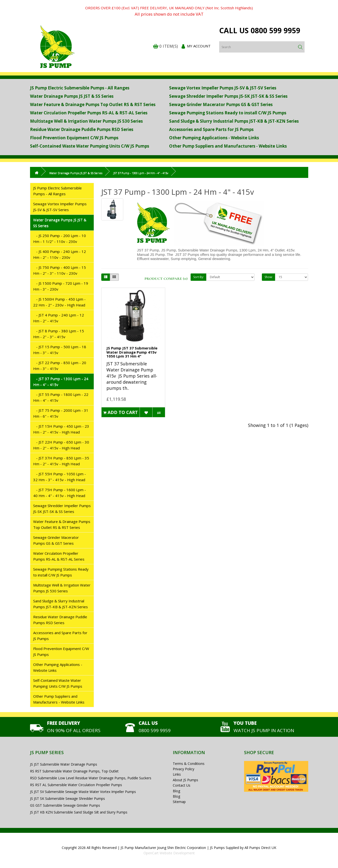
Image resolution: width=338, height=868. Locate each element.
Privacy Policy (184, 769)
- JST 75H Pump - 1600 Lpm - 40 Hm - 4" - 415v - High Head (60, 493)
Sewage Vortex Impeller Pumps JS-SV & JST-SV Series (223, 88)
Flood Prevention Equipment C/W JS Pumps (74, 138)
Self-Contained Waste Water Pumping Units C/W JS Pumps (90, 146)
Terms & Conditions (189, 764)
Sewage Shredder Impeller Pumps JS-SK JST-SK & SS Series (228, 96)
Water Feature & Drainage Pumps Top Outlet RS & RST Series (93, 104)
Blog (176, 791)
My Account (199, 46)
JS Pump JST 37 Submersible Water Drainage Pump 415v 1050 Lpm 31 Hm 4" (132, 352)
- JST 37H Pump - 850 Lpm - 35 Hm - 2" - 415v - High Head (61, 461)
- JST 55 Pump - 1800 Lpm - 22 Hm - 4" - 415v (61, 397)
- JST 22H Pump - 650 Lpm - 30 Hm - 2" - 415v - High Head (61, 445)
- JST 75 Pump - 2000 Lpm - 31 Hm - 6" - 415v (61, 413)
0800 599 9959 (275, 30)
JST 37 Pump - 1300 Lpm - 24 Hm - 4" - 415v (141, 173)
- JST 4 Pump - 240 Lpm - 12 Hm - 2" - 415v (59, 318)
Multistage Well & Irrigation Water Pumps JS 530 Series (86, 121)
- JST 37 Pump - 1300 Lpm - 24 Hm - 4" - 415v (61, 381)
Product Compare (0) (166, 279)
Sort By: (199, 277)
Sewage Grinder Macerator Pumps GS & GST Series (221, 104)
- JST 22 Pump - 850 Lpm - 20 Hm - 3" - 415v (60, 366)
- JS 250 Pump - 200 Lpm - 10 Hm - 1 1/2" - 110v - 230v (60, 239)
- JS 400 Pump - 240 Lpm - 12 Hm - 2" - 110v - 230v (60, 254)
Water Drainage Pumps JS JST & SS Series (72, 96)
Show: (269, 277)
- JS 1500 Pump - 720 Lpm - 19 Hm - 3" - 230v (61, 286)
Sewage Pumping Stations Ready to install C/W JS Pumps (228, 113)
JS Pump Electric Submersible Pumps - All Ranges (80, 88)
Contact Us (182, 785)
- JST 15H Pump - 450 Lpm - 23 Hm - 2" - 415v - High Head (61, 429)
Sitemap (179, 802)
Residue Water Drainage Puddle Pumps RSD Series (82, 129)
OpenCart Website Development (169, 853)
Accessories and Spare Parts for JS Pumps (211, 129)
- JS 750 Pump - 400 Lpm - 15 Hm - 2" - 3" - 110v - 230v (60, 270)
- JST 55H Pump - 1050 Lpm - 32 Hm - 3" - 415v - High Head (60, 477)
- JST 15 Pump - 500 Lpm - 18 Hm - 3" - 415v (60, 350)
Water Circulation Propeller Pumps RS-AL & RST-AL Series (89, 113)
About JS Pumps (185, 780)
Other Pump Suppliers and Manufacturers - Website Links (228, 146)
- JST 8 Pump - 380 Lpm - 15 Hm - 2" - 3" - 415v (59, 334)
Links (177, 774)
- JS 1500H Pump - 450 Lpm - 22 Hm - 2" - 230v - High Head (59, 302)
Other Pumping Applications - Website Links (214, 138)
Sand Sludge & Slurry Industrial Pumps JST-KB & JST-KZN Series (234, 121)
